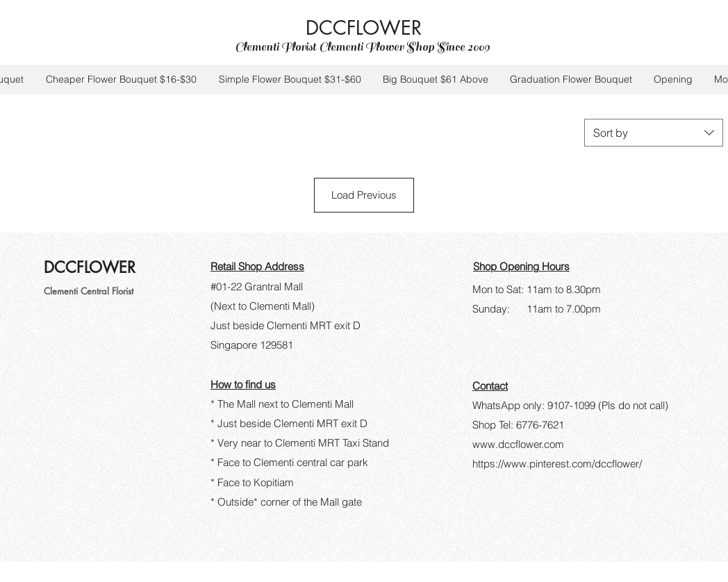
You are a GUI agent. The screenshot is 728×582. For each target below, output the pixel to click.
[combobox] (654, 133)
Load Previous (364, 195)
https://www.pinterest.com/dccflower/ (557, 464)
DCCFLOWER (367, 28)
